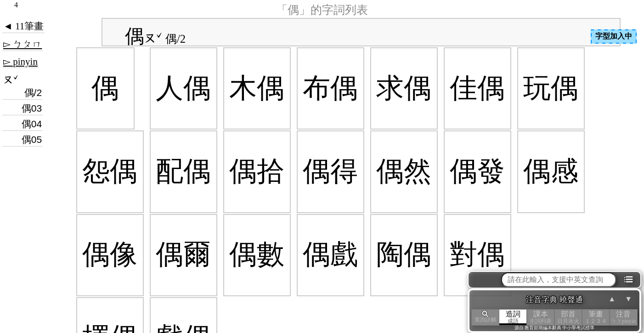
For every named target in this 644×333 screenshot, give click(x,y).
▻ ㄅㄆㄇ (23, 44)
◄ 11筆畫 (23, 26)
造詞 (513, 317)
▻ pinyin (20, 62)
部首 (568, 317)
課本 (541, 317)
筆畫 (596, 317)
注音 (623, 317)
